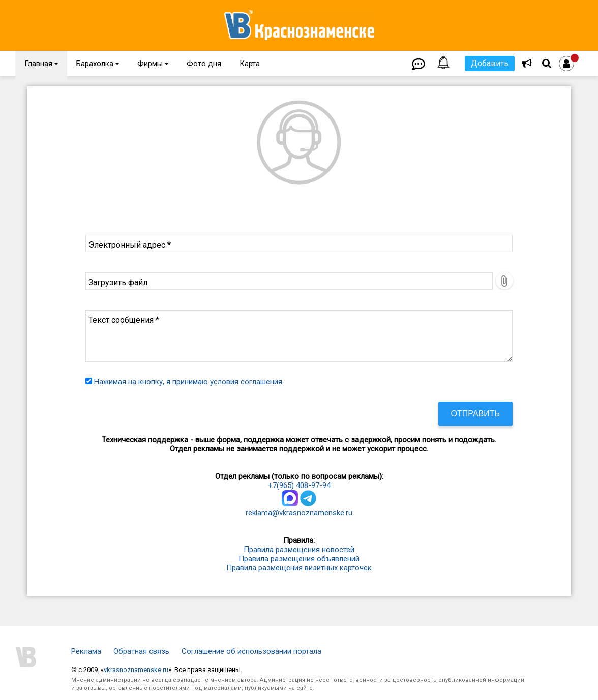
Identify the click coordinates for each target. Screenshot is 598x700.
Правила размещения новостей (299, 550)
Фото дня (204, 64)
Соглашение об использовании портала (251, 651)
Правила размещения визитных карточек (299, 568)
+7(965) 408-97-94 (299, 485)
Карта (250, 64)
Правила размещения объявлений (299, 559)
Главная (41, 64)
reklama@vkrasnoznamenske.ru (299, 513)
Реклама (86, 651)
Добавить (490, 63)
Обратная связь (141, 651)
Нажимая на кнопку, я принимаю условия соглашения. (189, 382)
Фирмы (153, 64)
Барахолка (98, 64)
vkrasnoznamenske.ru (136, 670)
